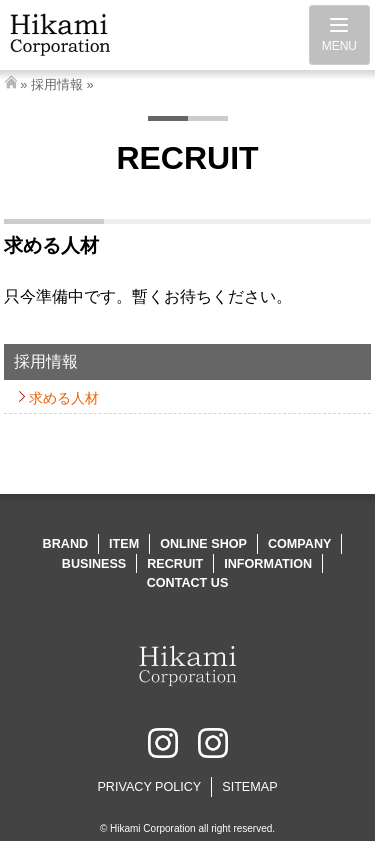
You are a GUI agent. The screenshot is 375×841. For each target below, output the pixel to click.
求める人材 (64, 398)
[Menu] (339, 35)
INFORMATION (268, 564)
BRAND (65, 544)
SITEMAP (249, 787)
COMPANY (299, 544)
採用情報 (57, 84)
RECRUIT (175, 564)
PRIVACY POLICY (149, 787)
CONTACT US (188, 583)
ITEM (124, 544)
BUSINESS (94, 564)
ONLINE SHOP (203, 544)
